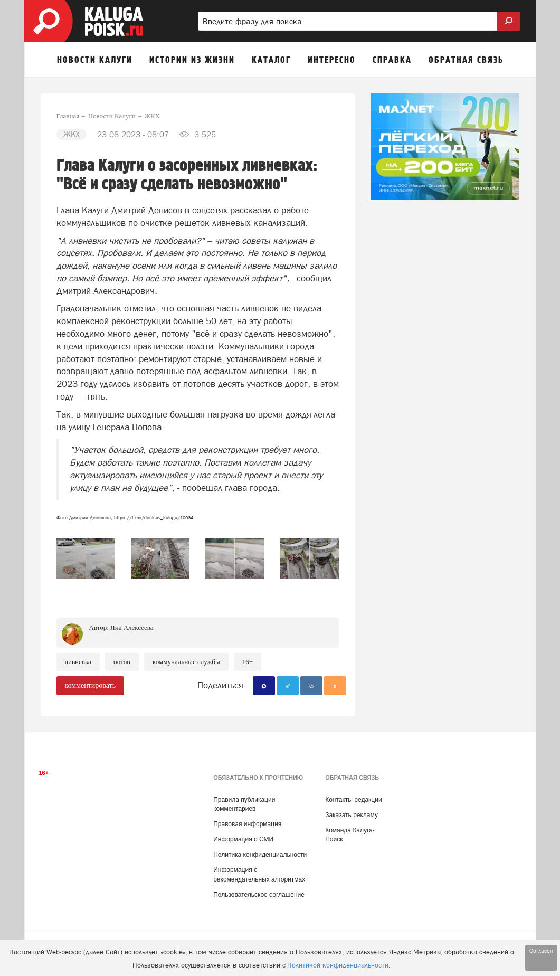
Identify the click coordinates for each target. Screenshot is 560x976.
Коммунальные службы (186, 662)
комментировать (91, 685)
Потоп (122, 662)
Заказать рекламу (352, 815)
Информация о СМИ (243, 839)
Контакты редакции (353, 800)
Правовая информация (247, 824)
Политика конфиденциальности (260, 855)
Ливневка (78, 662)
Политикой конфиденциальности (338, 965)
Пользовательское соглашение (259, 895)
